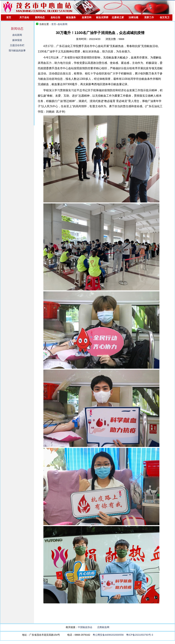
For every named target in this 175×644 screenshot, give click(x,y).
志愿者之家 (118, 17)
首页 (9, 17)
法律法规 (133, 17)
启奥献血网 (103, 627)
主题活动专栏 (17, 45)
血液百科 (87, 17)
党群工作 (149, 17)
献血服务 (71, 17)
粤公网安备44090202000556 (108, 635)
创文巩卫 (165, 17)
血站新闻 (17, 35)
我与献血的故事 (17, 50)
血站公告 (55, 17)
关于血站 (24, 17)
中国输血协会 (85, 627)
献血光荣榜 (102, 17)
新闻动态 (40, 17)
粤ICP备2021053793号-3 (140, 635)
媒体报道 (17, 40)
